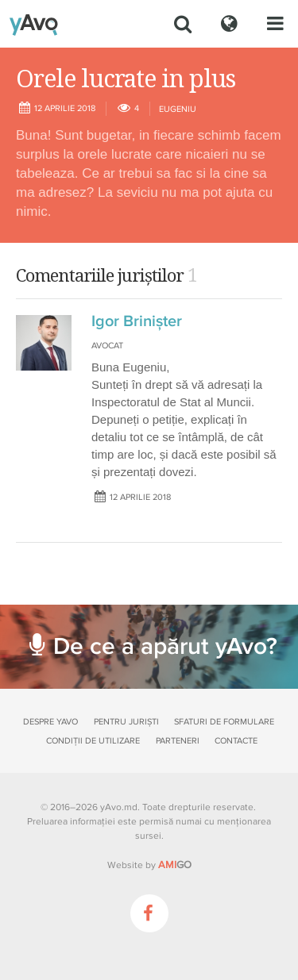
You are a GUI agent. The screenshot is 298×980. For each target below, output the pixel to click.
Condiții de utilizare (93, 741)
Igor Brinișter (137, 321)
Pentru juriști (126, 722)
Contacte (236, 741)
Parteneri (178, 741)
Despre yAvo (50, 722)
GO (175, 865)
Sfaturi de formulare (224, 722)
